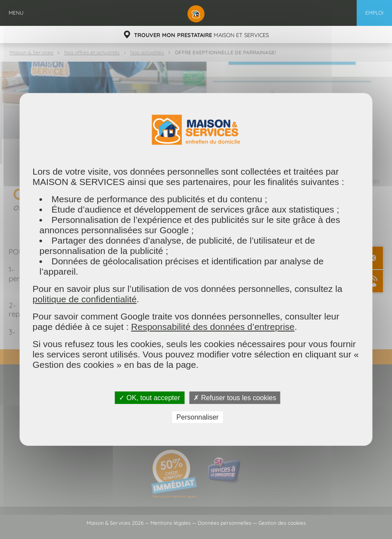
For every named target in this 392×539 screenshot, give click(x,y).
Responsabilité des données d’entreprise (213, 327)
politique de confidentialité (85, 299)
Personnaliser (198, 417)
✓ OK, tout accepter (149, 398)
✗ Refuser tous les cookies (235, 398)
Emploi (374, 13)
